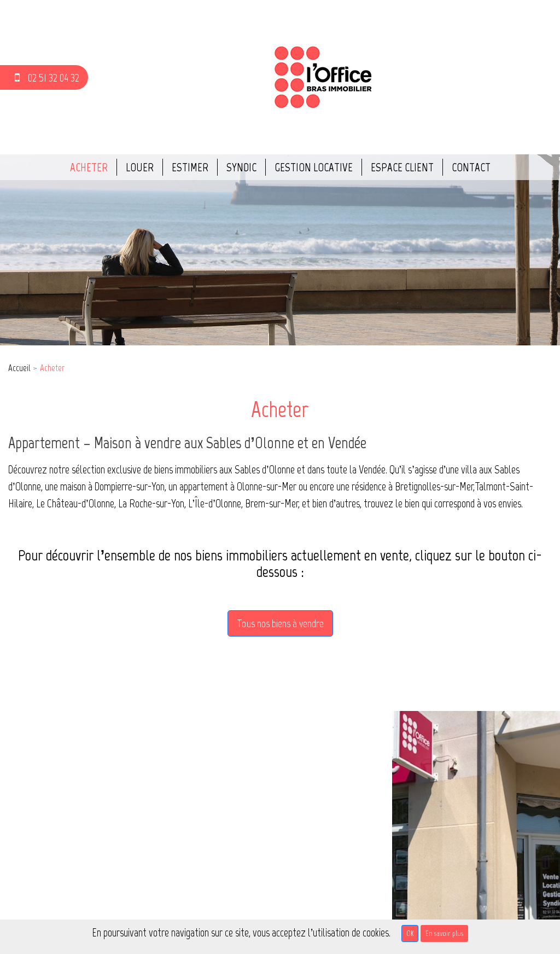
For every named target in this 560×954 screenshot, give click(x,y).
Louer (140, 167)
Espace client (402, 167)
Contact (471, 167)
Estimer (190, 167)
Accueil (19, 368)
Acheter (89, 167)
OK (410, 933)
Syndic (241, 167)
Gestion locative (314, 167)
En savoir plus (444, 933)
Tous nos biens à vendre (280, 623)
